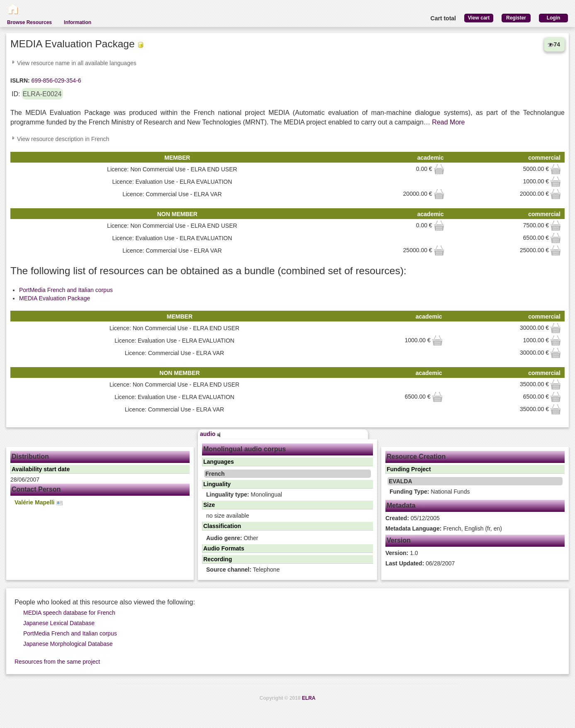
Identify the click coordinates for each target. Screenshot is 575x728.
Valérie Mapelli (39, 503)
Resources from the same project (57, 662)
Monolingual (244, 494)
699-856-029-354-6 (56, 80)
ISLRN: (20, 80)
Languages (219, 462)
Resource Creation (416, 457)
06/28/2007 (420, 563)
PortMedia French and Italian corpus (66, 290)
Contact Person (36, 489)
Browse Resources (29, 22)
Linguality (217, 484)
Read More (448, 122)
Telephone (243, 570)
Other (232, 538)
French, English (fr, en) (444, 528)
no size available (228, 516)
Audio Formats (224, 548)
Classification (222, 526)
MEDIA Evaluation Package (55, 298)
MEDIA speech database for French (69, 613)
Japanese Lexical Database (59, 623)
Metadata (401, 505)
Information (78, 22)
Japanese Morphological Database (68, 644)
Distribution (30, 457)
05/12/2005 (413, 518)
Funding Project (409, 469)
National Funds (430, 492)
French (215, 474)
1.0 (402, 553)
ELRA (309, 698)
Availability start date (41, 469)
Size (209, 505)
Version (399, 540)
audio (210, 434)
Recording (218, 559)
